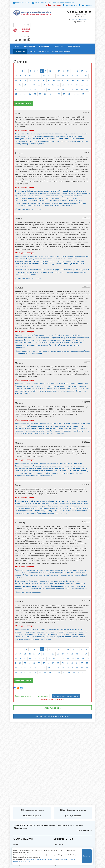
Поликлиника (45, 46)
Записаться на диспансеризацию (53, 716)
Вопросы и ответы (66, 825)
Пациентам (20, 52)
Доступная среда (54, 5)
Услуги (32, 52)
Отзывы (80, 825)
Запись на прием (41, 3)
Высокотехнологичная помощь (63, 3)
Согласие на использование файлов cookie (41, 859)
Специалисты (44, 52)
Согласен (87, 856)
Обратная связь (20, 828)
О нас (18, 46)
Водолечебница (75, 46)
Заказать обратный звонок (80, 19)
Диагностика (30, 46)
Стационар (60, 46)
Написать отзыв (71, 5)
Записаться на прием (53, 700)
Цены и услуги (19, 865)
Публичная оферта (61, 865)
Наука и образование (61, 52)
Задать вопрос (86, 5)
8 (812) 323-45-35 (84, 831)
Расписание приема (23, 3)
